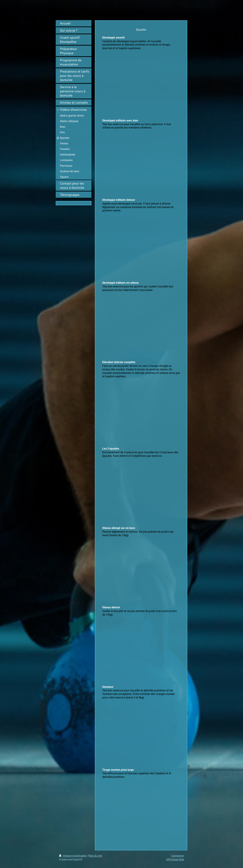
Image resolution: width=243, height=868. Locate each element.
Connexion (178, 856)
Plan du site (95, 856)
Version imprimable (73, 856)
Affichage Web (175, 859)
